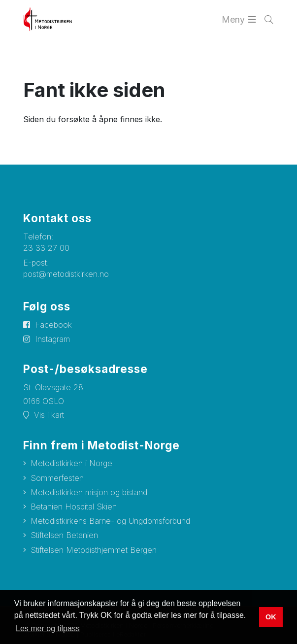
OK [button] (271, 617)
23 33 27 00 (46, 248)
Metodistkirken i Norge (71, 463)
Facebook (53, 325)
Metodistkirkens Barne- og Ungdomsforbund (110, 521)
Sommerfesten (57, 478)
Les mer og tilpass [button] (48, 628)
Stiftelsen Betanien (64, 535)
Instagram (52, 339)
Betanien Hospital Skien (74, 507)
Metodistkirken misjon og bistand (89, 492)
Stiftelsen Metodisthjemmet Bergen (94, 550)
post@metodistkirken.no (66, 274)
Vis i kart (49, 415)
